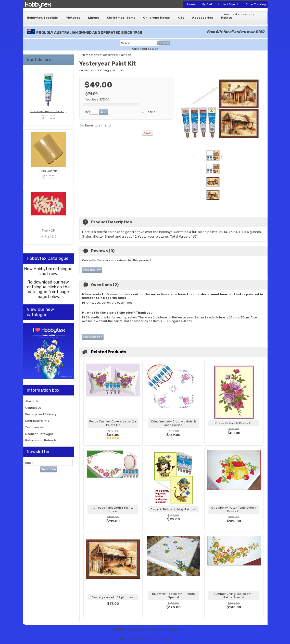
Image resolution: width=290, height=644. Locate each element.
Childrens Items (156, 18)
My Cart (207, 4)
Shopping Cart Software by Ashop (145, 639)
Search (164, 43)
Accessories (203, 18)
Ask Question (93, 337)
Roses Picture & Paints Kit (234, 423)
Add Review (92, 270)
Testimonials (35, 427)
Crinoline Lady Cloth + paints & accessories (173, 423)
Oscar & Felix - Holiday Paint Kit (173, 509)
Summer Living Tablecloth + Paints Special (234, 596)
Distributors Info (37, 421)
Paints (226, 18)
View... (113, 441)
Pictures (73, 18)
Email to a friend (98, 125)
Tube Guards (48, 171)
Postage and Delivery (41, 414)
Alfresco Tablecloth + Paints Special (113, 509)
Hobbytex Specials (42, 18)
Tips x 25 (48, 230)
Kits (181, 18)
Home (191, 4)
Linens (94, 18)
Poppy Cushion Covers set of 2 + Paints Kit (113, 423)
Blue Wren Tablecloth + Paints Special (173, 596)
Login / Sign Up (229, 4)
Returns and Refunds (41, 440)
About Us (32, 401)
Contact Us (33, 408)
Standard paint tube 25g (48, 111)
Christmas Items (121, 18)
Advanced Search (145, 49)
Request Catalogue (39, 434)
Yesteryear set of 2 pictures (113, 597)
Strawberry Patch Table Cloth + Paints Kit (234, 509)
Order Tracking (256, 4)
